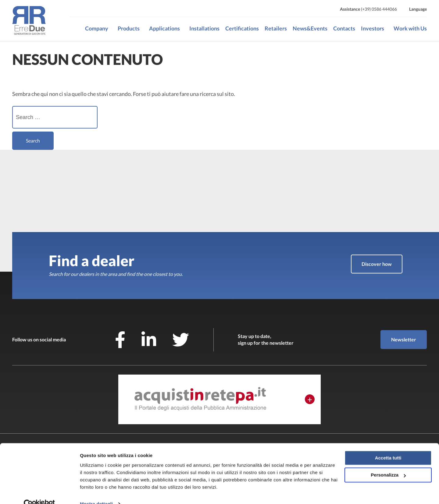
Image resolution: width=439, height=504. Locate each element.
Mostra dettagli (96, 492)
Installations (204, 28)
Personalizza (388, 463)
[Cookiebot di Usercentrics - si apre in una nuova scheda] (39, 492)
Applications (164, 28)
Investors (373, 28)
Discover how (377, 264)
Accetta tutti (388, 446)
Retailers (276, 28)
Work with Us (410, 28)
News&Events (310, 28)
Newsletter (404, 339)
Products (129, 28)
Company (97, 28)
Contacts (344, 28)
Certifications (242, 28)
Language (418, 9)
